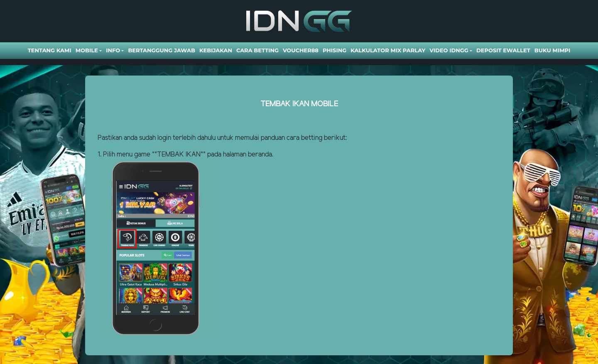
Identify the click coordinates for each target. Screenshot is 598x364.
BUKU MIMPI (552, 50)
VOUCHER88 (301, 50)
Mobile (87, 50)
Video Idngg (449, 50)
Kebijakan (216, 50)
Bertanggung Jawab (161, 50)
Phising (335, 50)
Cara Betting (257, 50)
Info (113, 50)
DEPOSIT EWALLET (503, 50)
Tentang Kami (50, 50)
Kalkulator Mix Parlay (388, 50)
